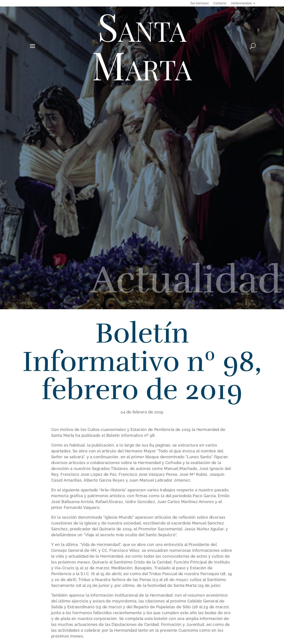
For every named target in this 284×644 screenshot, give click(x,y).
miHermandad (241, 3)
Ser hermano (199, 3)
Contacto (220, 3)
